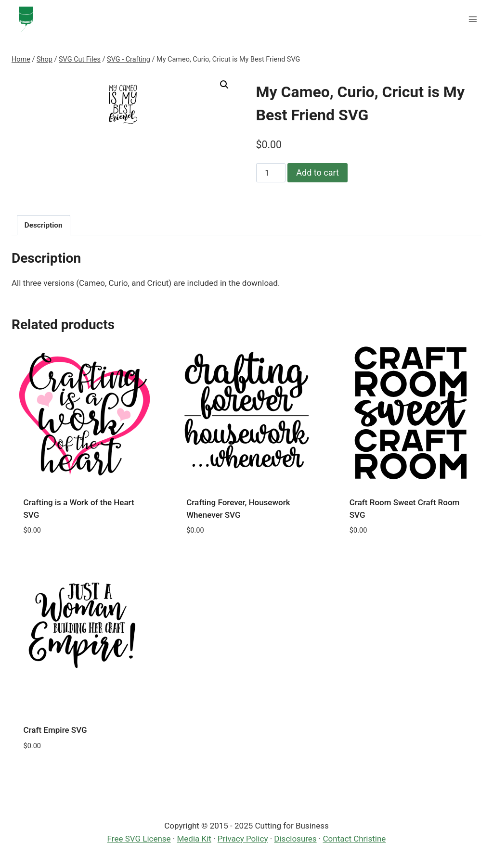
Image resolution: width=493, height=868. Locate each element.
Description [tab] (44, 225)
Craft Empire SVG (55, 730)
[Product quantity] (271, 173)
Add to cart (318, 172)
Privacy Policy (243, 839)
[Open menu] (473, 19)
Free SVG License (139, 839)
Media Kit (194, 839)
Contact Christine (355, 839)
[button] (224, 85)
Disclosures (295, 839)
